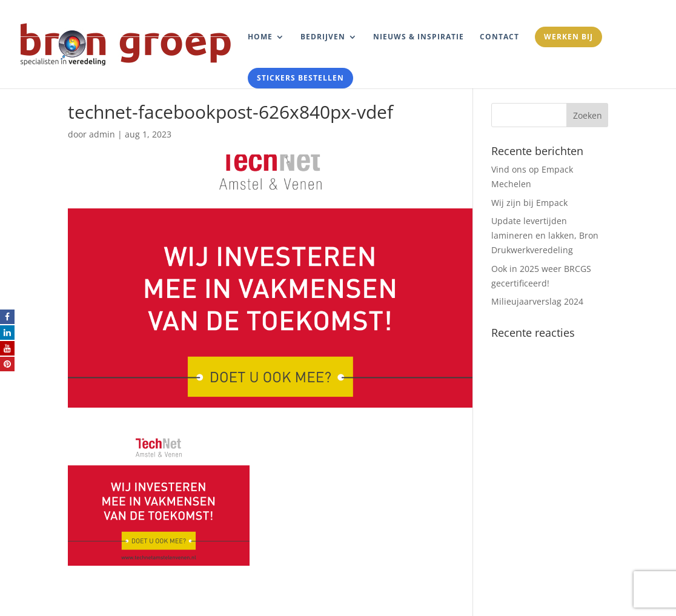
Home (260, 37)
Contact (499, 37)
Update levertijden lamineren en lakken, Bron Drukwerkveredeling (545, 235)
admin (102, 134)
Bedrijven (323, 37)
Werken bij (568, 37)
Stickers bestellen (300, 78)
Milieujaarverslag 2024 (537, 301)
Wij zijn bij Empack (529, 203)
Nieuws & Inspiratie (419, 37)
